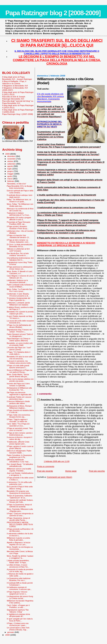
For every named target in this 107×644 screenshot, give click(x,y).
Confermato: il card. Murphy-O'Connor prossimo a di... (18, 295)
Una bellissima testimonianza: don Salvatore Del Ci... (20, 259)
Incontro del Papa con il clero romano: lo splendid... (18, 385)
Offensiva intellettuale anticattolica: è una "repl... (18, 461)
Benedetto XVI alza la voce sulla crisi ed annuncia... (20, 358)
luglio (10, 169)
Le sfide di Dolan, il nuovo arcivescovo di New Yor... (18, 566)
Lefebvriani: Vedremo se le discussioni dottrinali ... (17, 281)
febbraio (11, 181)
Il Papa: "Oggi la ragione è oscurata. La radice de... (18, 420)
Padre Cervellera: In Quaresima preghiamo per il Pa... (19, 456)
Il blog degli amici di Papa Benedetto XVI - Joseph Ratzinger (17, 78)
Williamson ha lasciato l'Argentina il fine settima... (20, 602)
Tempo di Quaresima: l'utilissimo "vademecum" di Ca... (19, 497)
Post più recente (45, 471)
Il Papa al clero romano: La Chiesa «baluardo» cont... (18, 241)
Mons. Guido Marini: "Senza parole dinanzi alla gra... (18, 375)
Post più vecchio (97, 471)
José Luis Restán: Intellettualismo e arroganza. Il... (20, 474)
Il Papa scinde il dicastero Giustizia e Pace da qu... (18, 227)
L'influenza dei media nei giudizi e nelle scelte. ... (20, 575)
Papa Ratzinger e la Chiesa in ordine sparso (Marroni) (19, 340)
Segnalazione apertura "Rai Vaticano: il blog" (18, 611)
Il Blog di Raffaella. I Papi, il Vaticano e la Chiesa (14, 82)
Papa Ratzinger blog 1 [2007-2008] (18, 114)
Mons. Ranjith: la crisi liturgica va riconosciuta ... (20, 548)
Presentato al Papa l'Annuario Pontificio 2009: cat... (19, 223)
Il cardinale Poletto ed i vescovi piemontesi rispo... (19, 398)
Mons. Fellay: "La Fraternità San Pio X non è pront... (19, 290)
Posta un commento (46, 466)
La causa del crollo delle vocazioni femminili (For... (20, 322)
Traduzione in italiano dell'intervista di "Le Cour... (19, 214)
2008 (8, 635)
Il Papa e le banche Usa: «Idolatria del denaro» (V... (18, 236)
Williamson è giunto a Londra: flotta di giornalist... (18, 539)
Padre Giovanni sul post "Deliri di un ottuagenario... (20, 335)
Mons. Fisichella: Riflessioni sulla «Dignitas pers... (20, 510)
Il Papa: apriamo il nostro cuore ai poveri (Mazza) (20, 447)
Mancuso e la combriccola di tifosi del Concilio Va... (20, 210)
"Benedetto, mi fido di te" (17, 184)
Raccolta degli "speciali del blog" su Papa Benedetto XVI (18, 102)
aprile (10, 176)
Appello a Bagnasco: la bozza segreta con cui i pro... (18, 543)
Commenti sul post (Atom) (59, 477)
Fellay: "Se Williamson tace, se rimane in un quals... (19, 201)
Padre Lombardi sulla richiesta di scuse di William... (20, 286)
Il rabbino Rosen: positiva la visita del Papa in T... (20, 308)
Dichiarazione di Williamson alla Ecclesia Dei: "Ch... (19, 389)
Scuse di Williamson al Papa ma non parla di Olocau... (19, 371)
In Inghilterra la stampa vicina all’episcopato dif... (18, 615)
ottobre (11, 161)
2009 (8, 154)
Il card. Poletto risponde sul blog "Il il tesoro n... (19, 317)
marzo (10, 179)
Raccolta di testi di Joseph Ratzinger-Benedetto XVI (14, 98)
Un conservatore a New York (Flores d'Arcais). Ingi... (18, 629)
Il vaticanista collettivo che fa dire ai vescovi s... (20, 535)
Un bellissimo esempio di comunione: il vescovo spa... (19, 588)
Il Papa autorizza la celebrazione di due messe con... (20, 268)
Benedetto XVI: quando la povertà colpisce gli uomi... (20, 313)
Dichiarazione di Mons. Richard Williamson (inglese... (19, 407)
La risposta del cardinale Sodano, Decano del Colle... (20, 501)
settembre (12, 164)
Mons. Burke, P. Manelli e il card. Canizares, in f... (20, 272)
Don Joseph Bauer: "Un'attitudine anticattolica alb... (20, 465)
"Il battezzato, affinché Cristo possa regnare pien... (18, 443)
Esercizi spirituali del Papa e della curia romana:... (20, 192)
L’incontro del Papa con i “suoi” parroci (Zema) (19, 349)
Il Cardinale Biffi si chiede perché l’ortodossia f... (20, 584)
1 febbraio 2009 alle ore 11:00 (57, 461)
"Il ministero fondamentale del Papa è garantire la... (18, 299)
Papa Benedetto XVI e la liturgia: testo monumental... (20, 187)
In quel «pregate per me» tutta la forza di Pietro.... (20, 620)
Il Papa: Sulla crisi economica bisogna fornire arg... (18, 416)
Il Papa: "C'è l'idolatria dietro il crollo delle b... (19, 353)
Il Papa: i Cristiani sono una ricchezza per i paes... (18, 624)
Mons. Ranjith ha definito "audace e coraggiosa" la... (20, 557)
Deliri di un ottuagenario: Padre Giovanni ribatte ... (19, 452)
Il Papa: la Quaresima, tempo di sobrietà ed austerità (19, 506)
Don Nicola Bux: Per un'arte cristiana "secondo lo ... (18, 254)
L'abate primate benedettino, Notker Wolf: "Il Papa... (18, 562)
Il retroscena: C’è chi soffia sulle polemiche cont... (19, 483)
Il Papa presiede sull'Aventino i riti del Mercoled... (20, 530)
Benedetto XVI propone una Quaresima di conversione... (19, 492)
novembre (12, 159)
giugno (11, 171)
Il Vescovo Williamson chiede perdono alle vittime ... (18, 402)
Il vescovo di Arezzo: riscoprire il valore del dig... (19, 438)
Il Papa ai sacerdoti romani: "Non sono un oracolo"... (20, 429)
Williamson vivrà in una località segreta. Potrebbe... (19, 470)
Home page (71, 471)
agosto (11, 166)
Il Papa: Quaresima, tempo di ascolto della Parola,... (18, 519)
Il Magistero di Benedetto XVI (15, 86)
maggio (11, 174)
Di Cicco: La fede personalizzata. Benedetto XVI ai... (20, 245)
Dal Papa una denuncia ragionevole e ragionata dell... (20, 393)
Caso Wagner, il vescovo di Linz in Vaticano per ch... (20, 277)
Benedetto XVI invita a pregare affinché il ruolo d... (19, 219)
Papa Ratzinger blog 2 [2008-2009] (53, 13)
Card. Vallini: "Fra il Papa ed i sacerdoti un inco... (18, 425)
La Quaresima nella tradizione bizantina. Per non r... (19, 579)
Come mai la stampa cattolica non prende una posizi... (20, 380)
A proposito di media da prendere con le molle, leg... (20, 570)
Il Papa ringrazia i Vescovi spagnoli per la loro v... (17, 593)
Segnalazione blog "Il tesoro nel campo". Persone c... (19, 331)
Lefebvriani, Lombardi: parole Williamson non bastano (18, 304)
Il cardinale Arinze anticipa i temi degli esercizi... (19, 196)
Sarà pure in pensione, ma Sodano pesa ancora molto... (19, 362)
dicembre (12, 156)
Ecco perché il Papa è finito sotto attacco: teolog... (20, 488)
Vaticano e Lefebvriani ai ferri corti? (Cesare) (18, 250)
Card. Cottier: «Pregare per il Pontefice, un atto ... (18, 606)
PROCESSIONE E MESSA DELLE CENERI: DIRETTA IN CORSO (20, 524)
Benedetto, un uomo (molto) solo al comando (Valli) (20, 344)
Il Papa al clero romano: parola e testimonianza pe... (20, 434)
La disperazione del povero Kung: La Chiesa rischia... (20, 597)
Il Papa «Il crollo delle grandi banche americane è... (18, 367)
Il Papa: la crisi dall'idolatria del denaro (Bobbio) (19, 326)
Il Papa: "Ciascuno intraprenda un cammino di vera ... (20, 515)
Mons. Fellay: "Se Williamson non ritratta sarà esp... (20, 205)
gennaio (11, 632)
